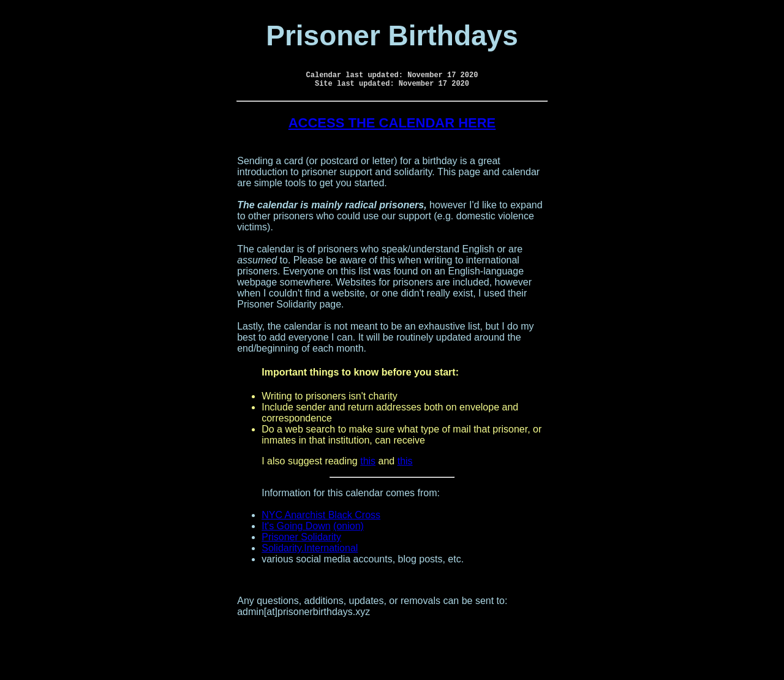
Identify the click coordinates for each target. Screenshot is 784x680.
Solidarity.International (310, 552)
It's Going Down (296, 530)
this (368, 465)
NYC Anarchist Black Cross (321, 519)
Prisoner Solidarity (301, 541)
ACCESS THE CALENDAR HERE (392, 127)
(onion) (349, 530)
